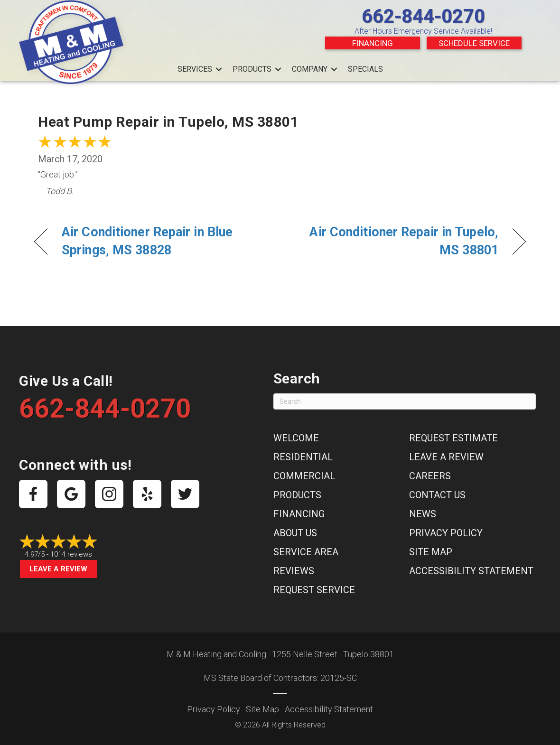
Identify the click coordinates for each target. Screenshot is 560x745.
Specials (365, 69)
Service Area (306, 552)
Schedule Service (474, 43)
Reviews (294, 571)
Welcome (296, 438)
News (423, 514)
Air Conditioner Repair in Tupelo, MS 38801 (397, 241)
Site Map (431, 552)
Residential (303, 457)
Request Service (314, 590)
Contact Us (437, 495)
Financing (373, 43)
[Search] (405, 401)
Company (310, 69)
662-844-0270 (423, 16)
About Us (295, 533)
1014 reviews (71, 554)
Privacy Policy (446, 533)
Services (195, 69)
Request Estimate (453, 438)
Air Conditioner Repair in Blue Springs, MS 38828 (147, 241)
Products (252, 69)
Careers (430, 476)
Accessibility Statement (471, 571)
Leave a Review (58, 569)
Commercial (304, 476)
